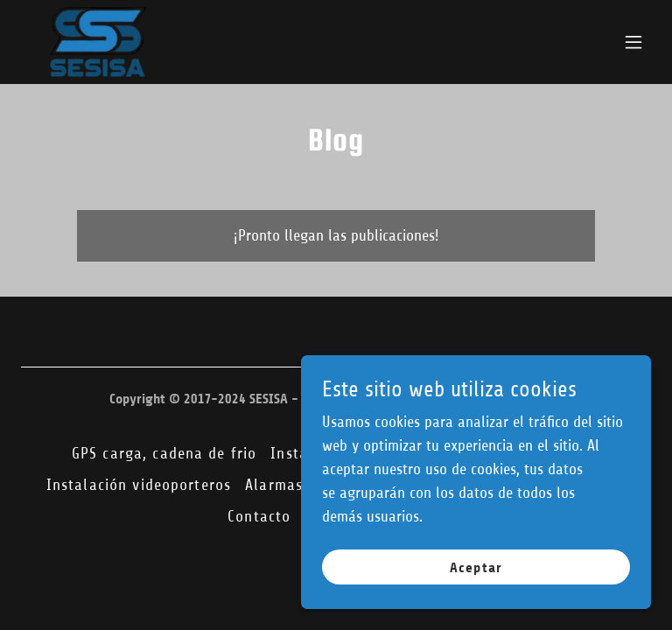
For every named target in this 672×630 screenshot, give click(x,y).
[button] (633, 42)
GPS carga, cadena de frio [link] (164, 453)
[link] (98, 42)
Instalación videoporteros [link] (139, 485)
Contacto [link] (259, 516)
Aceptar (476, 567)
